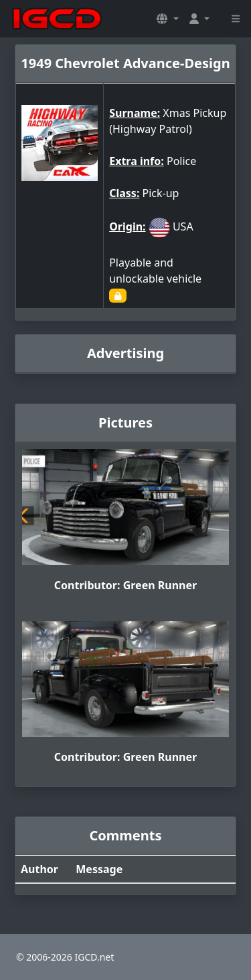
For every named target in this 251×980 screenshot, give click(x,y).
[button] (167, 19)
